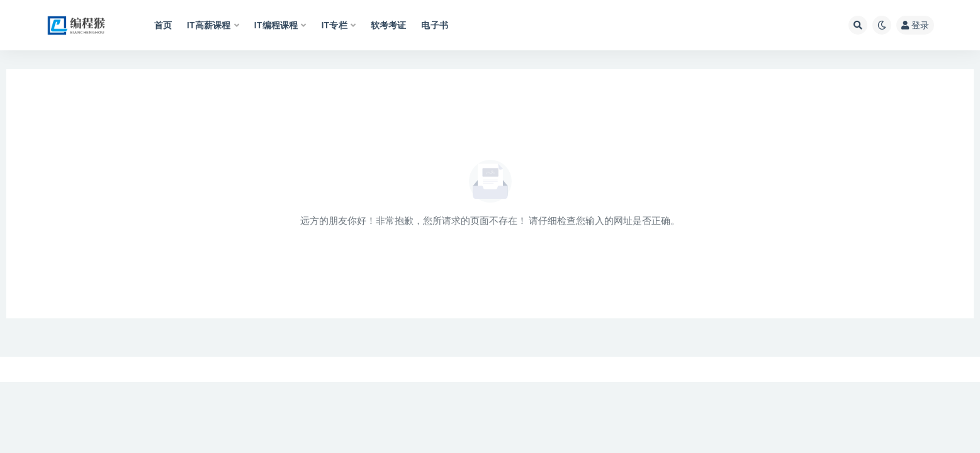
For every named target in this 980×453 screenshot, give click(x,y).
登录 (915, 25)
